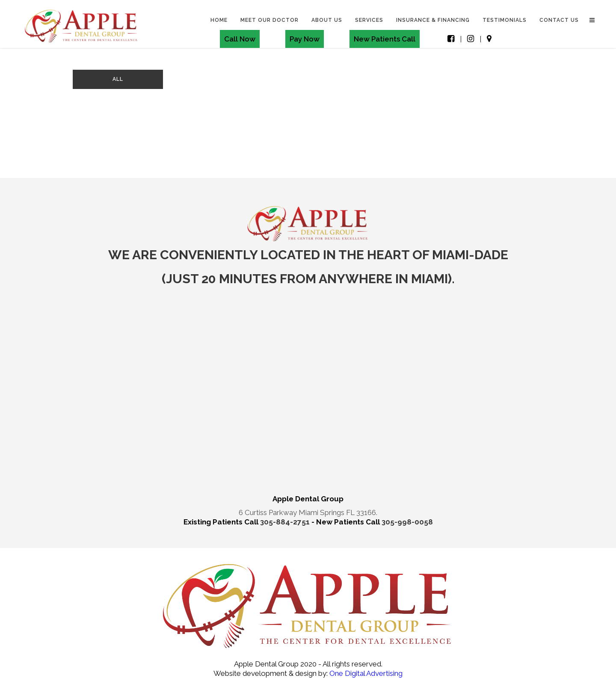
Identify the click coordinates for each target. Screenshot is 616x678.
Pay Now (305, 39)
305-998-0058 (407, 522)
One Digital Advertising (365, 673)
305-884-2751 (286, 522)
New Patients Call (385, 39)
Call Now (240, 39)
